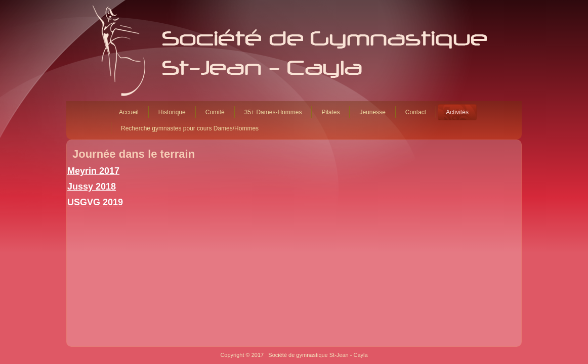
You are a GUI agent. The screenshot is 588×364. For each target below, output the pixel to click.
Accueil (129, 112)
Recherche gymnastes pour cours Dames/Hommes (190, 128)
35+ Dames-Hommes (273, 112)
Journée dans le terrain (134, 154)
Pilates (330, 112)
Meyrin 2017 (93, 171)
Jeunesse (372, 112)
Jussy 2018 (92, 187)
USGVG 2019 (95, 202)
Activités (457, 112)
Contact (416, 112)
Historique (172, 112)
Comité (215, 112)
